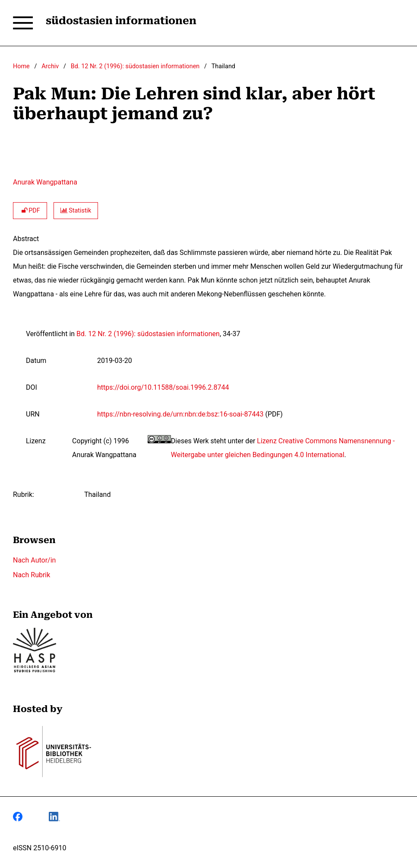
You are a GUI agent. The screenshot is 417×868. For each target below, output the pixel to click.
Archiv (50, 66)
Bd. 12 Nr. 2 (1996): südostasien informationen (135, 66)
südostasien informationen (121, 21)
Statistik (76, 211)
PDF (30, 211)
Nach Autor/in (34, 560)
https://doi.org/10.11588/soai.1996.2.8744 (163, 387)
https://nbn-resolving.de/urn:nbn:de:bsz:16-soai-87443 (180, 414)
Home (21, 66)
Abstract (26, 239)
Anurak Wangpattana (45, 182)
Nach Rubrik (32, 575)
